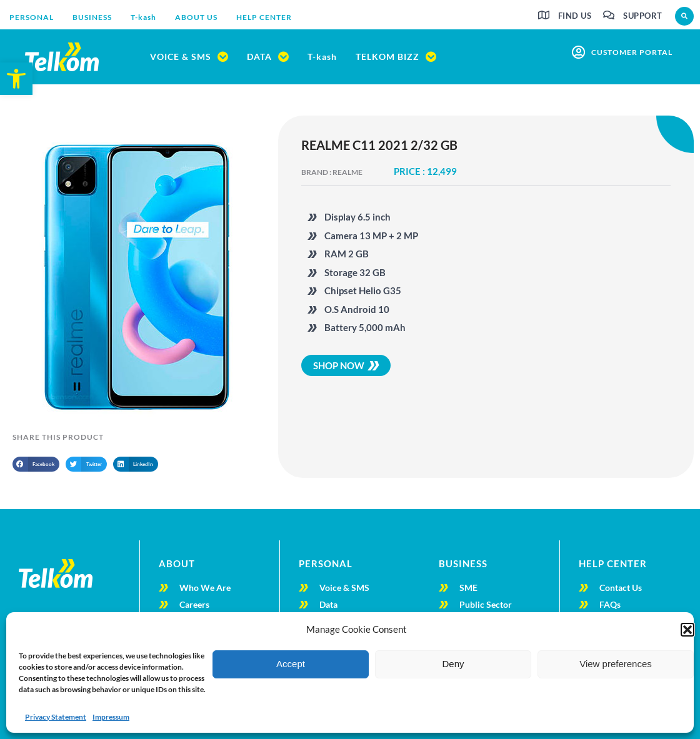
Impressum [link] (111, 717)
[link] (16, 79)
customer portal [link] (632, 52)
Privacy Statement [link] (56, 717)
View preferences (616, 664)
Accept (291, 664)
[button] (687, 630)
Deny (453, 664)
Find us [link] (575, 16)
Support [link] (643, 16)
